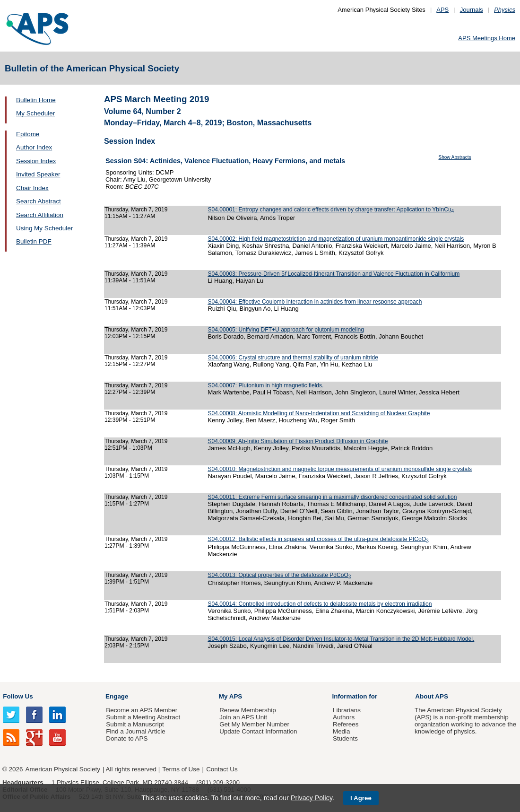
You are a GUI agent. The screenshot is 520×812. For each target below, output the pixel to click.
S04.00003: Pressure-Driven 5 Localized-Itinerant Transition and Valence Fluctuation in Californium (334, 274)
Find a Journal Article (135, 731)
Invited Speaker (38, 174)
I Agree (361, 798)
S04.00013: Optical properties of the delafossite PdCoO (279, 575)
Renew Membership (248, 710)
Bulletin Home (36, 100)
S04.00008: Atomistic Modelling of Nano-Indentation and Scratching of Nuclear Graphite (319, 413)
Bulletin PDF (34, 241)
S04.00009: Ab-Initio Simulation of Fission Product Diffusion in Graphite (298, 441)
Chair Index (32, 188)
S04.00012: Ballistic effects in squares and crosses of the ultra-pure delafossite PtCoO (318, 539)
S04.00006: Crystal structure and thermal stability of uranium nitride (293, 358)
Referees (346, 724)
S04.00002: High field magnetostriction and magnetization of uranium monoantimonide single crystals (336, 239)
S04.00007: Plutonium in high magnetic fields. (265, 385)
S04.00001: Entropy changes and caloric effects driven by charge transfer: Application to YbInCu (331, 210)
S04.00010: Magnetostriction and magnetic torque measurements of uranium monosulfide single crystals (340, 469)
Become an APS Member (142, 710)
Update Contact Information (258, 731)
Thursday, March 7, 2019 (136, 210)
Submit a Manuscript (135, 724)
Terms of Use (181, 769)
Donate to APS (127, 738)
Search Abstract (39, 201)
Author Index (34, 147)
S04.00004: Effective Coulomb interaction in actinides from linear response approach (315, 302)
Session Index (36, 161)
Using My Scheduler (44, 228)
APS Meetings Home (487, 38)
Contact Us (222, 769)
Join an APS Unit (243, 717)
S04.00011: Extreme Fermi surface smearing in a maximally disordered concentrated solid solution (332, 497)
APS (442, 10)
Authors (344, 717)
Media (342, 731)
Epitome (28, 134)
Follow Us (18, 696)
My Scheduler (35, 113)
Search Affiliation (40, 215)
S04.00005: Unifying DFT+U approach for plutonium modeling (286, 330)
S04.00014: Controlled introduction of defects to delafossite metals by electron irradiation (320, 604)
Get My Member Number (254, 724)
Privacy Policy (312, 798)
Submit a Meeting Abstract (143, 717)
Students (345, 738)
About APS (432, 696)
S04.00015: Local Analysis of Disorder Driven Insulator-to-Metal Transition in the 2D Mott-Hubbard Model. (341, 639)
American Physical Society (63, 769)
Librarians (347, 710)
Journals (472, 10)
